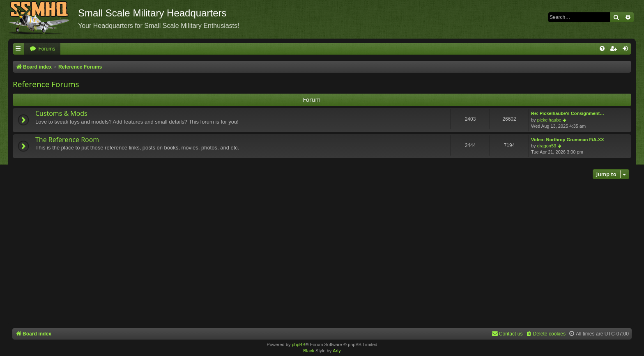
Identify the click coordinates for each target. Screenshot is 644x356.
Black (309, 351)
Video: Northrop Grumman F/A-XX (568, 140)
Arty (337, 351)
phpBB (298, 345)
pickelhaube (549, 120)
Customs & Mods (61, 113)
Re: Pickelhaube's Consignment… (568, 113)
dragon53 (547, 146)
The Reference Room (67, 140)
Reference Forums (46, 84)
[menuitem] (42, 49)
